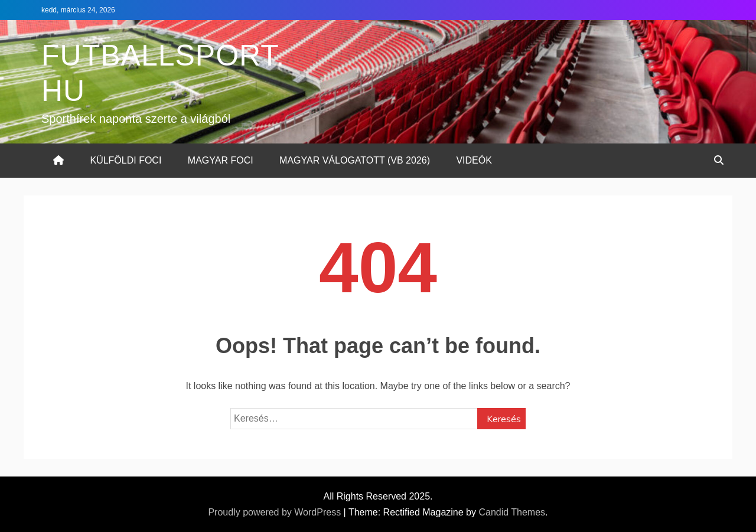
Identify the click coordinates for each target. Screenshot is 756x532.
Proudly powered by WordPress (276, 512)
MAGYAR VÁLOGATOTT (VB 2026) (355, 160)
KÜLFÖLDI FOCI (126, 160)
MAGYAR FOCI (221, 160)
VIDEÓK (474, 160)
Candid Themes (512, 512)
